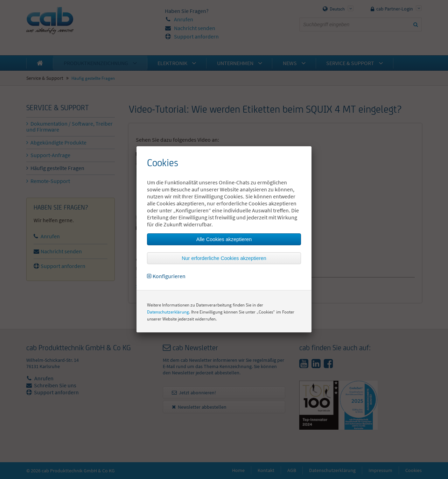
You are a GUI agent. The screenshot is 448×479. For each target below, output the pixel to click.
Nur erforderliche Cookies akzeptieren (224, 258)
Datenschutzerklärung (168, 312)
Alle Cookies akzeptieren (224, 239)
